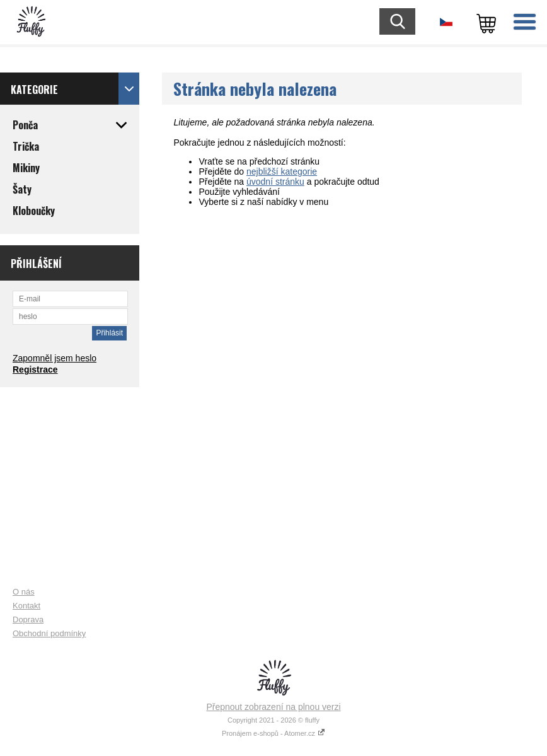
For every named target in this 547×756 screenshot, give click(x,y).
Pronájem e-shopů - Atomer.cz (273, 733)
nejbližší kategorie (282, 172)
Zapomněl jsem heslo (55, 358)
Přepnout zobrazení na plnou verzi (273, 707)
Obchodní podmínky (49, 633)
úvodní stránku (275, 182)
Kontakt (26, 606)
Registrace (35, 369)
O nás (24, 592)
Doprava (28, 619)
